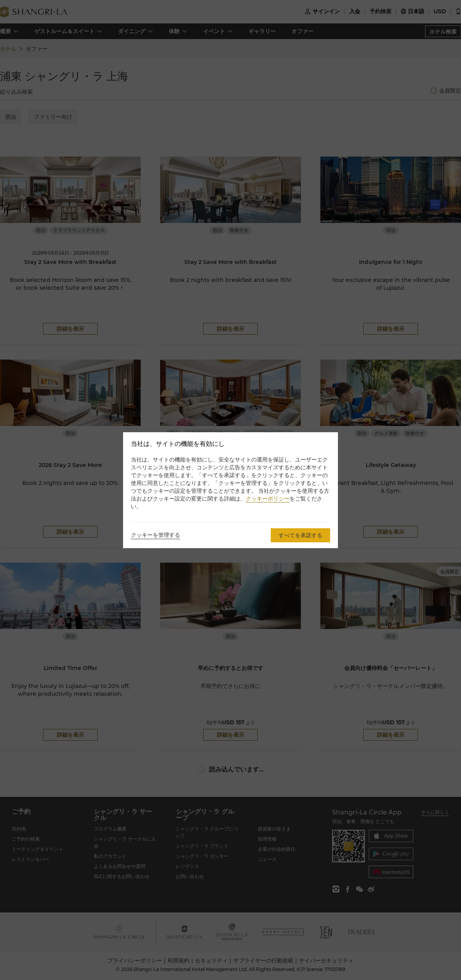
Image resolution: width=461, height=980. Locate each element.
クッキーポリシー (268, 499)
